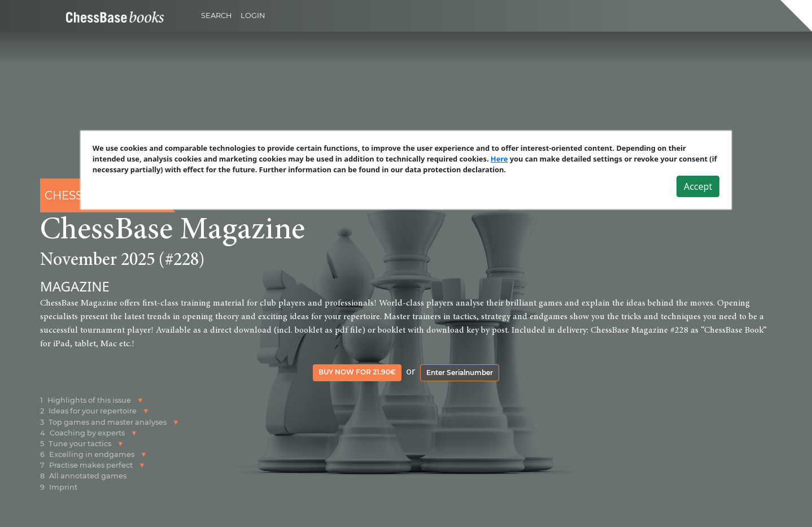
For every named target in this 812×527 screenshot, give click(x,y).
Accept (698, 186)
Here (499, 159)
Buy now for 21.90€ (357, 372)
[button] (140, 400)
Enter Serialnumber (460, 373)
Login (253, 16)
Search (216, 16)
